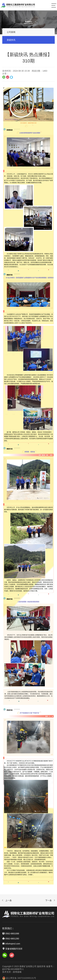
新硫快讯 (11, 40)
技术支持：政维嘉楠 (12, 972)
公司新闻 (11, 33)
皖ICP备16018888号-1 (13, 969)
